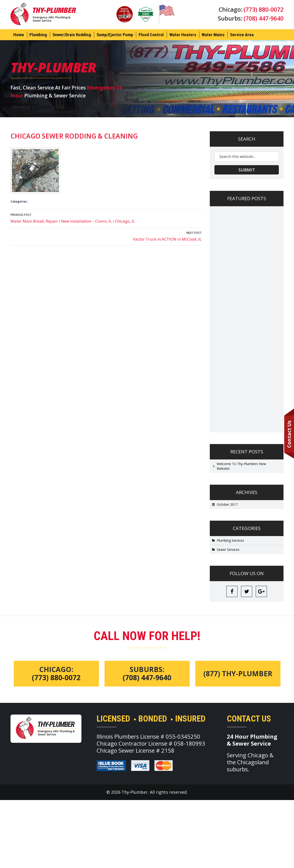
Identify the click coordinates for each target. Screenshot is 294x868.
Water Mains (213, 35)
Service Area (242, 35)
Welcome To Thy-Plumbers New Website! (241, 466)
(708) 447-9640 (264, 18)
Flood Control (151, 35)
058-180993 (189, 743)
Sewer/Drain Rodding (72, 35)
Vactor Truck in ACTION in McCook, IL (106, 236)
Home (19, 35)
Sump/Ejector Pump (115, 35)
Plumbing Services (230, 540)
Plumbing (38, 35)
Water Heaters (183, 35)
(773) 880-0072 (264, 9)
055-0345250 (183, 736)
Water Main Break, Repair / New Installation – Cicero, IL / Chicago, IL (106, 218)
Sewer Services (228, 550)
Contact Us (289, 434)
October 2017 (227, 504)
